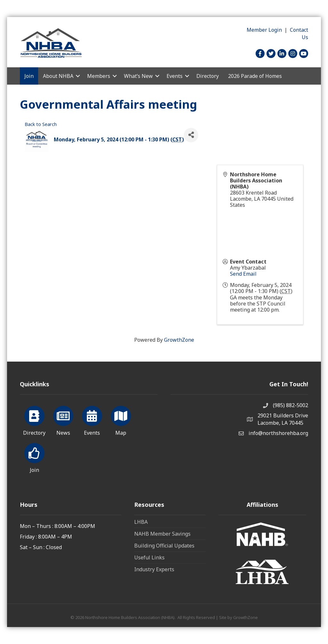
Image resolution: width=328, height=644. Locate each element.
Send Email (243, 274)
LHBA (141, 522)
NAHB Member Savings (162, 534)
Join (29, 76)
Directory (208, 76)
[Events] (92, 420)
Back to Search (41, 124)
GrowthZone (179, 340)
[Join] (34, 457)
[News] (63, 420)
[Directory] (34, 420)
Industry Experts (154, 569)
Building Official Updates (164, 546)
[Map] (121, 420)
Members (99, 76)
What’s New (138, 76)
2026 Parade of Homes (255, 76)
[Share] (191, 135)
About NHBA (58, 76)
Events (175, 76)
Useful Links (149, 557)
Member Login (264, 30)
